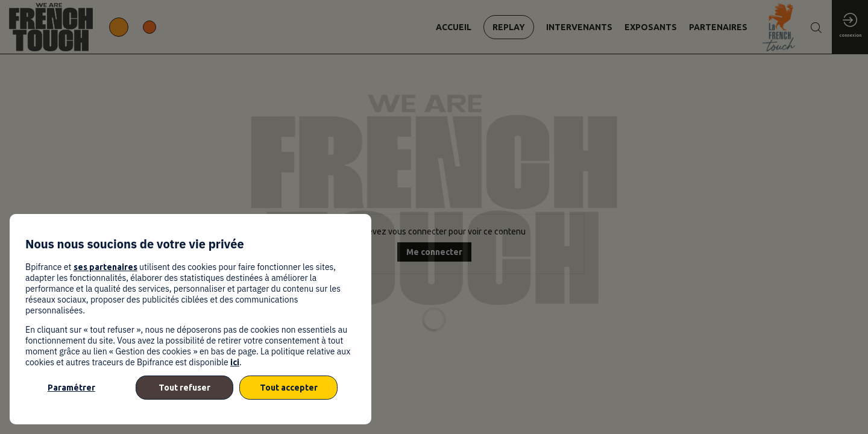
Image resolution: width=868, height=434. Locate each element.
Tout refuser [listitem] (184, 388)
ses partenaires (105, 267)
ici (235, 362)
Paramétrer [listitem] (71, 388)
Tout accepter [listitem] (289, 388)
